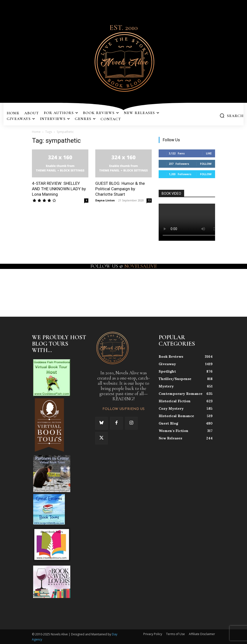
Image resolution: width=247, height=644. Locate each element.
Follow (206, 164)
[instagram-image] (15, 289)
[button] (232, 116)
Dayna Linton (105, 200)
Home (36, 132)
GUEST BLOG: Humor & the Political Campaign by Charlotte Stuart (120, 189)
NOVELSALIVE (140, 266)
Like (209, 153)
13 (149, 200)
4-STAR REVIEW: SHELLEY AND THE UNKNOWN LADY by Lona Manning (59, 189)
